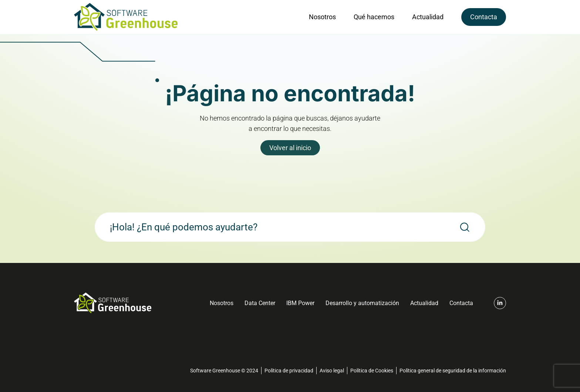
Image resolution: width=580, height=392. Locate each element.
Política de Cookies (372, 371)
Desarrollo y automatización (362, 303)
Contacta (484, 17)
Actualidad (428, 17)
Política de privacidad (289, 371)
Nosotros (322, 17)
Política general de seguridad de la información (453, 371)
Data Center (260, 303)
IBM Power (300, 303)
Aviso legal (332, 371)
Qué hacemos (374, 17)
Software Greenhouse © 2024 (224, 371)
